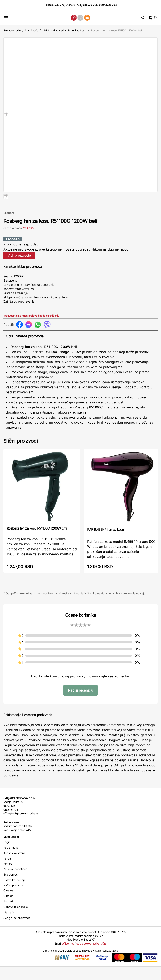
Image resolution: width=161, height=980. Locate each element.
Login (7, 855)
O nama (8, 909)
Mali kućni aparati (53, 30)
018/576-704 (73, 5)
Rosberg (9, 226)
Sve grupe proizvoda (17, 931)
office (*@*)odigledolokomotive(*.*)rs (84, 957)
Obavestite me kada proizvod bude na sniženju (32, 329)
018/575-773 (57, 5)
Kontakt (8, 915)
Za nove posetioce (15, 882)
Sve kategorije (12, 30)
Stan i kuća (32, 30)
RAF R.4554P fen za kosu (106, 543)
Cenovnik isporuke (16, 920)
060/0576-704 (108, 5)
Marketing (10, 926)
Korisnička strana (14, 866)
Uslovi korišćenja (14, 893)
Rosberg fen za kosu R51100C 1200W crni (37, 542)
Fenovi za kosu (77, 30)
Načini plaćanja (13, 899)
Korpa (7, 872)
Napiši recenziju (80, 704)
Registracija (11, 861)
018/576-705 (90, 5)
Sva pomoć (10, 888)
